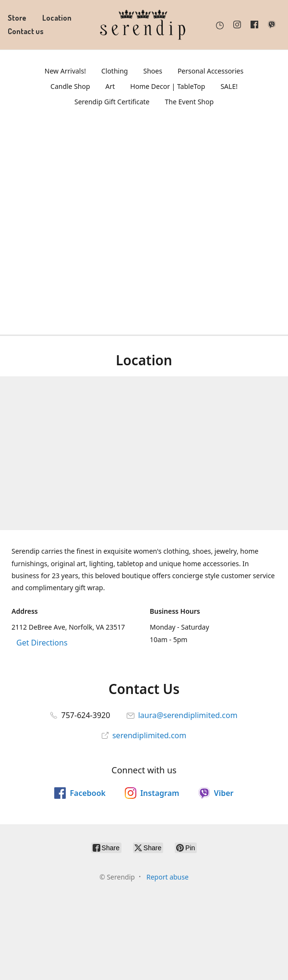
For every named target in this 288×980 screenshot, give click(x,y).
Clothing (115, 71)
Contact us (26, 31)
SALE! (229, 86)
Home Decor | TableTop (168, 86)
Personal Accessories (210, 71)
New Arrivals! (65, 71)
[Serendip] (144, 25)
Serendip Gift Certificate (112, 102)
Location (57, 18)
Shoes (152, 71)
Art (110, 86)
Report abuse (168, 877)
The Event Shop (190, 102)
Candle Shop (70, 86)
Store (17, 18)
